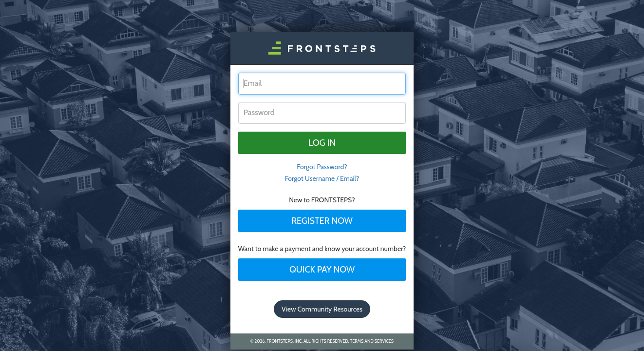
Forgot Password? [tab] (322, 167)
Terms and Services (372, 341)
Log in (322, 143)
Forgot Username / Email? (322, 178)
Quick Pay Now (322, 270)
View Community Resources (322, 309)
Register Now (322, 221)
